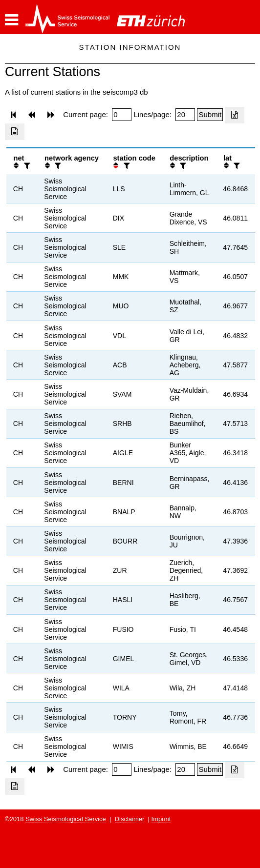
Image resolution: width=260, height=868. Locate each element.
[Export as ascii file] (15, 132)
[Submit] (210, 115)
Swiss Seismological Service (66, 819)
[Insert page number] (122, 115)
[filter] (26, 166)
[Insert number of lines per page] (185, 115)
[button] (11, 20)
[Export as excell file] (235, 115)
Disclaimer (130, 819)
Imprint (161, 819)
